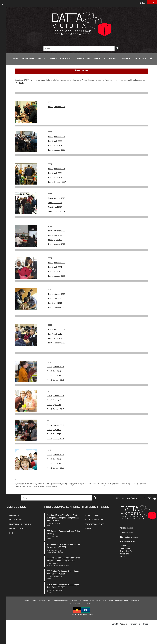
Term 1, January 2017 (55, 409)
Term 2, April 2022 (55, 240)
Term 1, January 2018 (55, 380)
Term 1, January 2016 (55, 439)
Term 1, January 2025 (57, 150)
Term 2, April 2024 (55, 178)
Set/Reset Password (95, 524)
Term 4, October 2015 (55, 455)
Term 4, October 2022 (57, 231)
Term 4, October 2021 (57, 263)
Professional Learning (20, 524)
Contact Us (15, 515)
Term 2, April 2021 (55, 272)
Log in (152, 2)
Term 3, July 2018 (54, 371)
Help (11, 533)
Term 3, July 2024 (55, 173)
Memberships (15, 520)
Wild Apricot (124, 624)
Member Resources (94, 520)
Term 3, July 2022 (55, 235)
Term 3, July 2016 (54, 430)
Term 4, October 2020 (57, 294)
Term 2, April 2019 (55, 338)
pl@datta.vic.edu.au (130, 537)
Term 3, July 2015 (54, 459)
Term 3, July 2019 (55, 334)
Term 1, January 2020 (57, 307)
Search (117, 48)
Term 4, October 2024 (57, 169)
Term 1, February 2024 (57, 182)
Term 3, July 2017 (54, 400)
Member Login (92, 515)
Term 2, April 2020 (55, 303)
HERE (21, 83)
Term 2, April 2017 (54, 405)
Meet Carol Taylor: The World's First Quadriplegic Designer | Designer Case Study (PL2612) (63, 518)
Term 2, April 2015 (54, 464)
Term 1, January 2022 (57, 244)
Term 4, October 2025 (57, 137)
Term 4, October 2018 (55, 367)
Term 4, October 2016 (55, 425)
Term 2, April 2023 (55, 207)
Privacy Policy (16, 528)
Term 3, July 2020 (55, 299)
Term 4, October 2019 (57, 330)
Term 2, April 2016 (54, 434)
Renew (88, 528)
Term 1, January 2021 (57, 276)
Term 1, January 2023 (56, 212)
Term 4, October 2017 (55, 396)
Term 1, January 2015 (55, 468)
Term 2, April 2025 (55, 146)
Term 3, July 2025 (55, 141)
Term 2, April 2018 (54, 376)
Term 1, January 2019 (57, 343)
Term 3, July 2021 (55, 267)
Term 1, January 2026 (57, 107)
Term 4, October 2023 (56, 198)
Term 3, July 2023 (55, 203)
